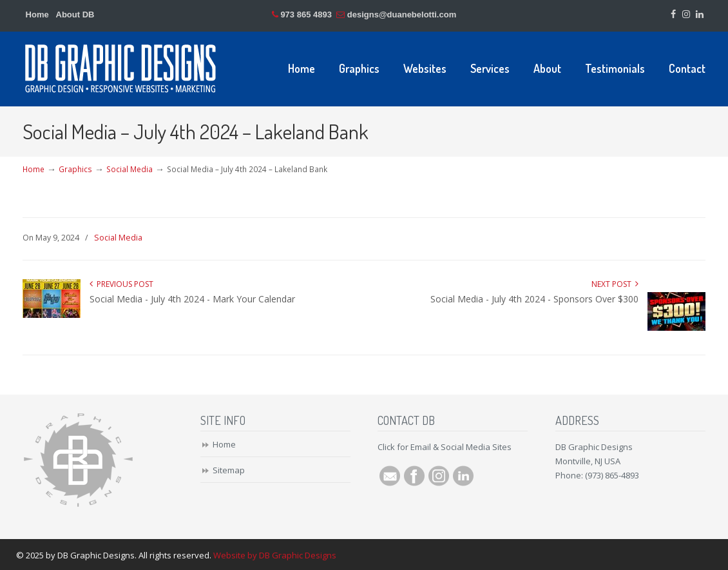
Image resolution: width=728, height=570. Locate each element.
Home (37, 15)
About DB (75, 15)
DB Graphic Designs (121, 68)
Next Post (615, 284)
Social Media (129, 169)
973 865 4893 (306, 15)
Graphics (75, 169)
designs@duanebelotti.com (402, 15)
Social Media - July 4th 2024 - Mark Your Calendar (192, 299)
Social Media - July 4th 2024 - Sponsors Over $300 (534, 299)
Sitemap (229, 470)
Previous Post (121, 284)
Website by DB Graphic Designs (275, 555)
